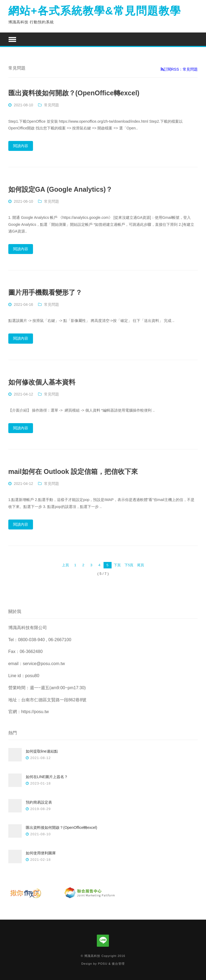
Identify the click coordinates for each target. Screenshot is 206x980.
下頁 (117, 565)
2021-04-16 (24, 304)
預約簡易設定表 (39, 802)
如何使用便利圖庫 (41, 853)
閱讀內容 (21, 146)
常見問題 (51, 105)
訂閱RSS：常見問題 (179, 69)
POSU (103, 964)
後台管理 (118, 964)
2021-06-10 (24, 201)
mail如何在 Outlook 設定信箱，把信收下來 (73, 471)
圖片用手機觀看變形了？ (45, 292)
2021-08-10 (24, 105)
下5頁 (129, 565)
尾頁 (141, 565)
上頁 (65, 565)
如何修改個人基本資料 (42, 382)
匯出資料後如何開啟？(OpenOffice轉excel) (74, 93)
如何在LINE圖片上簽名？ (47, 777)
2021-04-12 (24, 394)
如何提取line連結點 (42, 751)
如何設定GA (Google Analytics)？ (60, 189)
